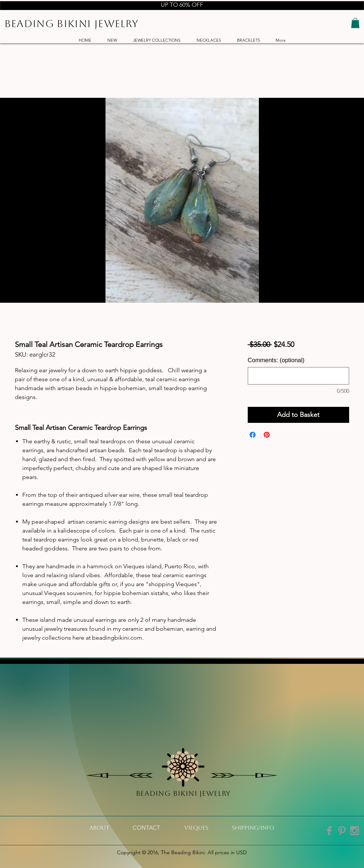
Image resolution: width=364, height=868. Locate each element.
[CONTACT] (146, 828)
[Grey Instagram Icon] (355, 831)
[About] (100, 828)
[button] (355, 23)
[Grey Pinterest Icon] (342, 831)
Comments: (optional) (276, 360)
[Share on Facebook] (253, 435)
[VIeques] (196, 828)
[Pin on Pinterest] (267, 435)
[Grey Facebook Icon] (329, 831)
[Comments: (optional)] (298, 376)
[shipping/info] (253, 828)
